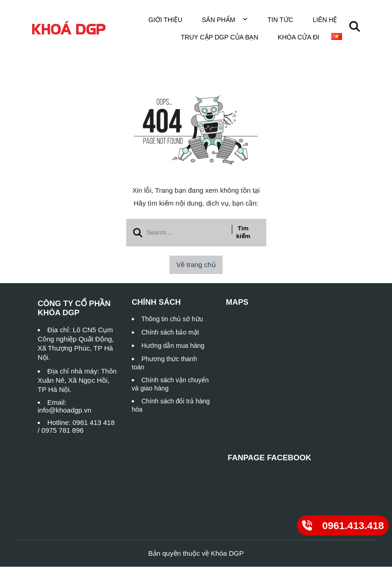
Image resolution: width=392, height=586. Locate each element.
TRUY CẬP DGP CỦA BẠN (220, 37)
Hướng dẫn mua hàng (173, 346)
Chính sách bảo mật (170, 332)
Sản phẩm (225, 20)
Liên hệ (325, 20)
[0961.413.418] (343, 525)
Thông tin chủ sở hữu (172, 319)
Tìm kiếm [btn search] (244, 232)
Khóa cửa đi (298, 37)
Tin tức (280, 20)
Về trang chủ (196, 265)
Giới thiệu (165, 20)
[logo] (69, 28)
